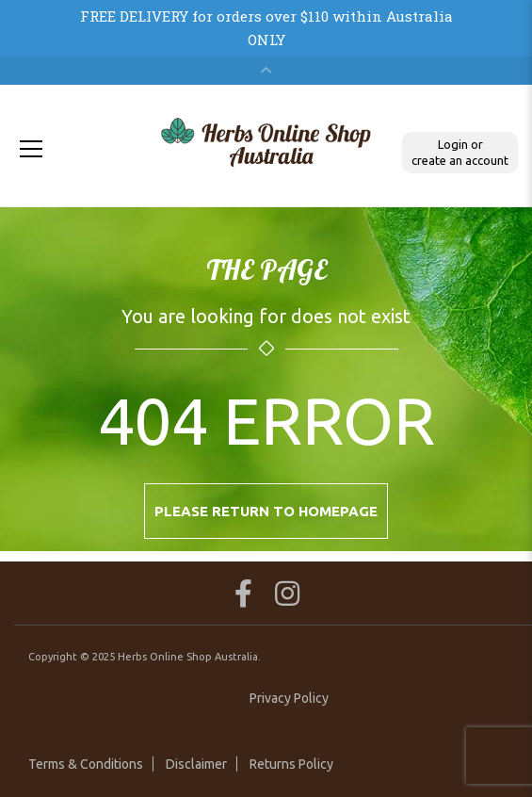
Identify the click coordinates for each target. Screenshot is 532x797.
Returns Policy (291, 764)
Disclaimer (196, 764)
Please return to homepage (266, 511)
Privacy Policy (289, 698)
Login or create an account (460, 152)
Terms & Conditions (86, 764)
